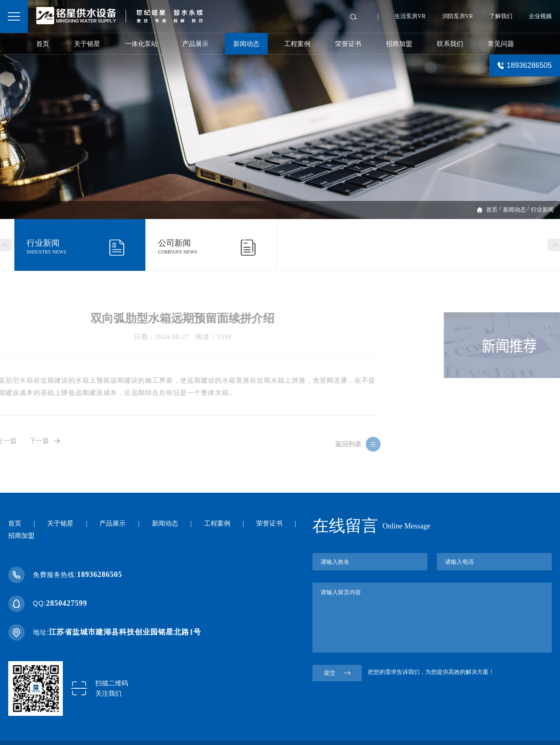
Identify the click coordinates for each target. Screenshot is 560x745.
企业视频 (540, 16)
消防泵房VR (458, 16)
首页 (43, 44)
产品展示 (195, 44)
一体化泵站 (141, 44)
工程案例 (297, 44)
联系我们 (450, 44)
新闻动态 (246, 44)
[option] (280, 110)
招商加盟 (399, 44)
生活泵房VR (410, 16)
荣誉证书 (348, 44)
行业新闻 (542, 210)
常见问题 (501, 44)
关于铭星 (87, 44)
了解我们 (501, 16)
